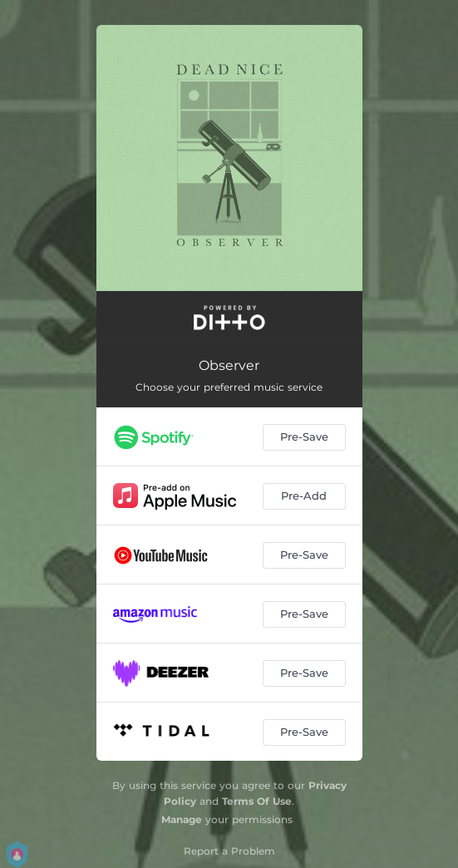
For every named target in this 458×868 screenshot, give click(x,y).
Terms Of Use (257, 801)
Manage (182, 819)
